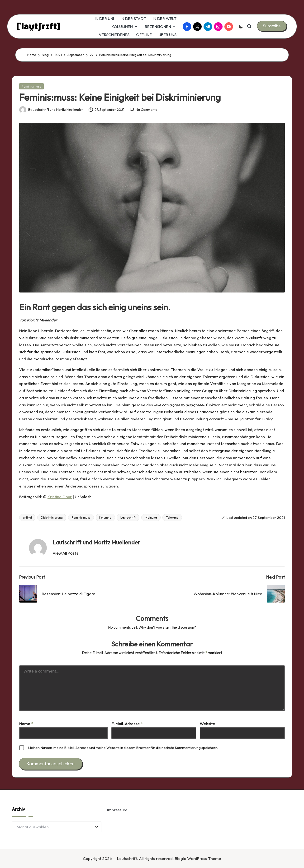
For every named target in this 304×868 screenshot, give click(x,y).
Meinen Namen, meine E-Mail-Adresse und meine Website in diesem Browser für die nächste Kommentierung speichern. (123, 748)
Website (207, 724)
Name (26, 724)
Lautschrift (128, 517)
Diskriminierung (52, 517)
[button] (272, 26)
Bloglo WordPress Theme (198, 858)
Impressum (117, 810)
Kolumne (105, 517)
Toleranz (172, 517)
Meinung (151, 517)
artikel (27, 517)
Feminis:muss (31, 86)
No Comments (143, 110)
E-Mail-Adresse (127, 724)
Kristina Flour (60, 497)
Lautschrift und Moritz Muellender (97, 542)
